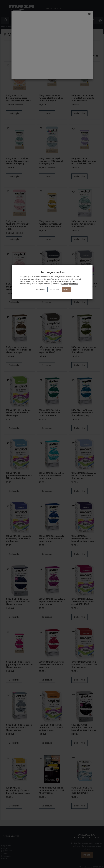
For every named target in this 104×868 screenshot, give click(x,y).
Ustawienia (41, 289)
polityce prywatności (70, 284)
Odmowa (55, 289)
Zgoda (66, 289)
